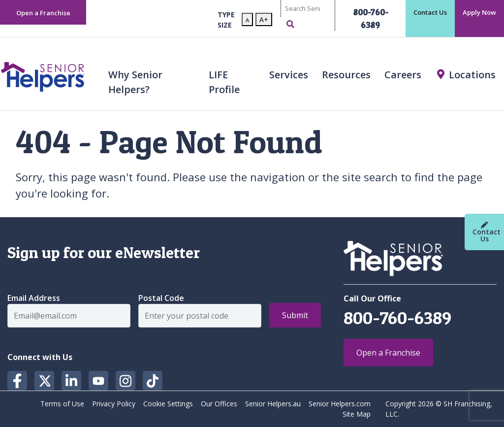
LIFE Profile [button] (224, 82)
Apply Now (479, 12)
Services (289, 75)
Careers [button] (403, 75)
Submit (295, 315)
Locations (472, 75)
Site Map (357, 414)
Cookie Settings (168, 404)
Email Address (34, 298)
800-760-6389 (397, 318)
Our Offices (219, 404)
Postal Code (161, 298)
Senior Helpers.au (273, 404)
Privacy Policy (114, 404)
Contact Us (430, 12)
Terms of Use (62, 404)
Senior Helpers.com (340, 404)
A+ (264, 19)
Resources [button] (346, 75)
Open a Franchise (43, 13)
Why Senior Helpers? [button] (135, 82)
